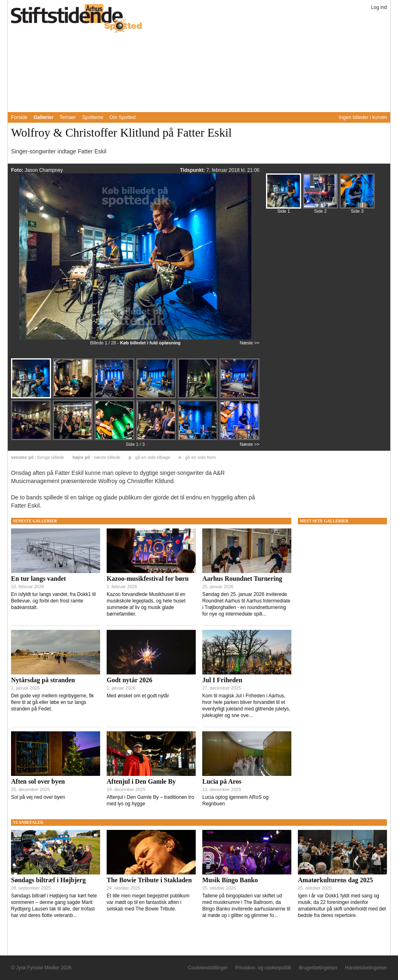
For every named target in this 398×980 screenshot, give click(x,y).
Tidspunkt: (193, 170)
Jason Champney (44, 170)
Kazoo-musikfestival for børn (148, 579)
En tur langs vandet (38, 579)
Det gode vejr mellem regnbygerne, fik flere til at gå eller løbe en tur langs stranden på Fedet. (53, 702)
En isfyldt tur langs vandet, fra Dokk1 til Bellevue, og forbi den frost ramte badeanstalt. (53, 601)
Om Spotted (123, 117)
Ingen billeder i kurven (363, 117)
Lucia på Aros (222, 781)
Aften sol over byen (38, 781)
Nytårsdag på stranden (43, 680)
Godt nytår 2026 (130, 680)
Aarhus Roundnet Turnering (242, 579)
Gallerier (44, 117)
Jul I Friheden (222, 680)
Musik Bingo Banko (230, 880)
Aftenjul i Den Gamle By (141, 781)
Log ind (379, 7)
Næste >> (250, 343)
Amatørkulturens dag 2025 (335, 880)
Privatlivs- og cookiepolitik (263, 968)
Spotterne (93, 117)
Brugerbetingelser (318, 968)
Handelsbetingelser (366, 968)
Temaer (68, 117)
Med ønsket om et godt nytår (138, 696)
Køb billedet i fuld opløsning (150, 343)
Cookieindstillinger (208, 968)
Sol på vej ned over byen (38, 797)
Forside (19, 117)
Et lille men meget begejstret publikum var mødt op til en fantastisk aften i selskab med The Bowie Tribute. (148, 902)
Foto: (18, 170)
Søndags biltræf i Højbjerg (48, 880)
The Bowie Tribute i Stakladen (149, 880)
